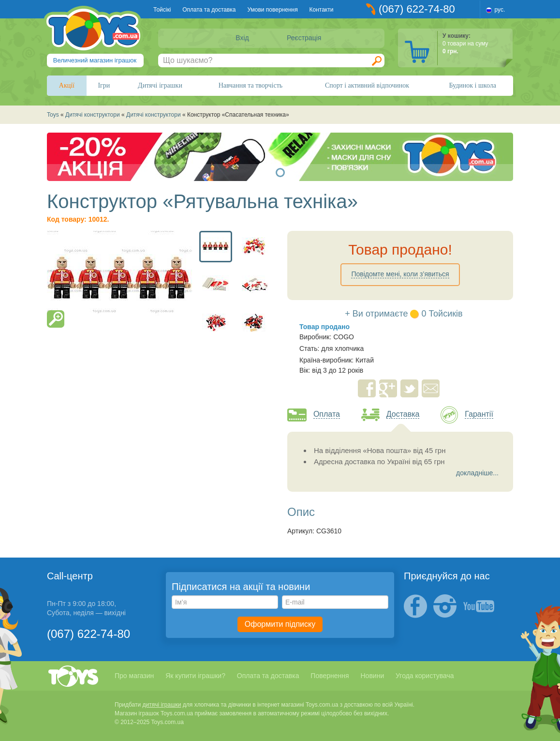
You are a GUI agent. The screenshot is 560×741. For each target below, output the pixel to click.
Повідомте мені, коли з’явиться (400, 274)
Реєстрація (304, 38)
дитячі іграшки (162, 705)
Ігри (104, 85)
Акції (67, 85)
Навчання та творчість (251, 85)
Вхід (242, 38)
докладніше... (477, 473)
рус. (500, 10)
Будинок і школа (472, 85)
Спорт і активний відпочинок (367, 85)
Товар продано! (400, 250)
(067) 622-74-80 (417, 9)
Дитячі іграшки (160, 85)
